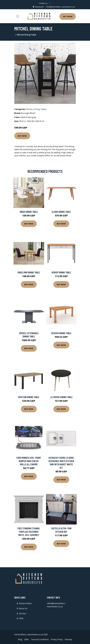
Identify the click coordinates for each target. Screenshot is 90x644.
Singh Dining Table (29, 212)
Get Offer (68, 16)
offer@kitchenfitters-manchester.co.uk (60, 7)
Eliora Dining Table (61, 212)
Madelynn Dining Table (29, 272)
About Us (23, 608)
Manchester (38, 7)
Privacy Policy (57, 639)
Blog (20, 639)
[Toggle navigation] (18, 16)
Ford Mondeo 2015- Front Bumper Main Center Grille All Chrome (29, 461)
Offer (21, 618)
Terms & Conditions (40, 639)
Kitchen (30, 109)
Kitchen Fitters (25, 603)
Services (23, 613)
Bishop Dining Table (61, 272)
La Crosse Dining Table (61, 397)
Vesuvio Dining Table (61, 333)
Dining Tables (40, 109)
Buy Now (22, 136)
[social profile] (50, 3)
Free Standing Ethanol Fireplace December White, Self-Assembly (29, 532)
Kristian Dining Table (29, 397)
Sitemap (68, 639)
